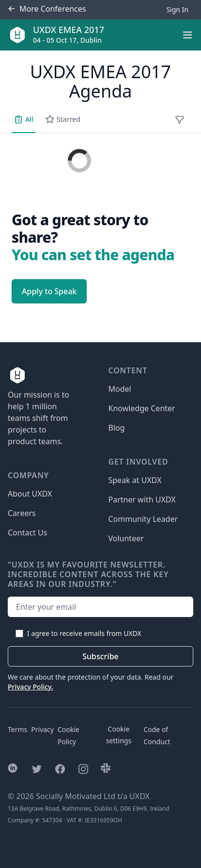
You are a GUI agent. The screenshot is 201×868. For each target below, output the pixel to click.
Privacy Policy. (31, 687)
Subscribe (100, 656)
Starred (63, 119)
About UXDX (30, 494)
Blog (117, 428)
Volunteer (126, 538)
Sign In (177, 9)
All (23, 119)
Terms (17, 729)
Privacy (42, 729)
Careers (22, 513)
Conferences (47, 9)
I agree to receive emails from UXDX (84, 633)
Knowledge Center (142, 408)
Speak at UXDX (135, 480)
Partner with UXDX (142, 500)
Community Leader (143, 519)
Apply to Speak (49, 291)
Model (120, 389)
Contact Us (27, 533)
